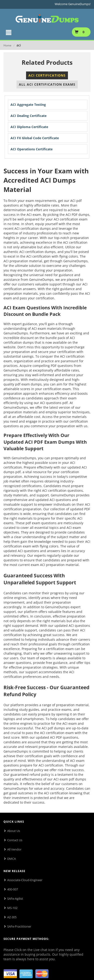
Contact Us (15, 840)
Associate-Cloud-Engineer (25, 880)
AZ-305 (12, 917)
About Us (14, 831)
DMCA (12, 859)
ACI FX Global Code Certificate (35, 138)
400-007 (13, 889)
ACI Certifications (47, 75)
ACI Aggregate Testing (28, 105)
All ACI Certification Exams (47, 84)
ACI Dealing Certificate (29, 116)
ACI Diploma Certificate (29, 127)
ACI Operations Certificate (32, 149)
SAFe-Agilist (15, 899)
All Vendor (14, 849)
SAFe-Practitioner (19, 926)
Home (7, 45)
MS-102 (12, 908)
